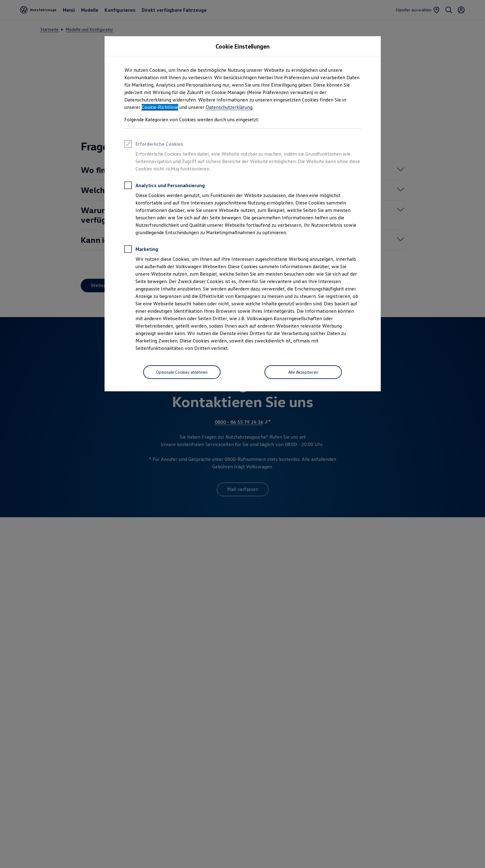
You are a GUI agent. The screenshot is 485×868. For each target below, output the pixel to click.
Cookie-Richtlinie (160, 107)
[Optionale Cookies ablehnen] (182, 372)
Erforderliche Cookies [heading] (154, 145)
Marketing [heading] (141, 250)
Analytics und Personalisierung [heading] (165, 186)
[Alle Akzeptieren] (303, 372)
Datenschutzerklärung (229, 107)
